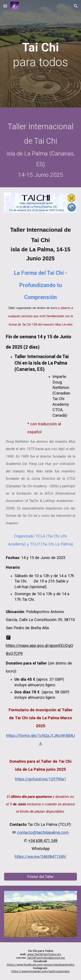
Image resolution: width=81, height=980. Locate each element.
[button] (5, 6)
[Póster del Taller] (41, 877)
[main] (41, 55)
